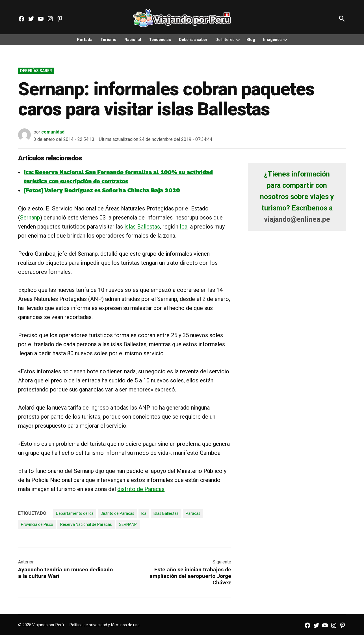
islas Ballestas (142, 227)
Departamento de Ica (75, 513)
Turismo (108, 40)
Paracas (154, 489)
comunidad (53, 132)
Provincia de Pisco (37, 524)
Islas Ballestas (166, 513)
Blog (251, 40)
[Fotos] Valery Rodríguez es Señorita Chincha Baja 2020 (102, 190)
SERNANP (128, 524)
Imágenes (272, 40)
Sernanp (30, 218)
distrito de (131, 489)
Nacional (133, 40)
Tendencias (160, 40)
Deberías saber (193, 40)
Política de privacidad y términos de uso (105, 625)
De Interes (225, 40)
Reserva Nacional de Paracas (86, 524)
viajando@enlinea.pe (297, 219)
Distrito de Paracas (117, 513)
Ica (184, 227)
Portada (85, 40)
